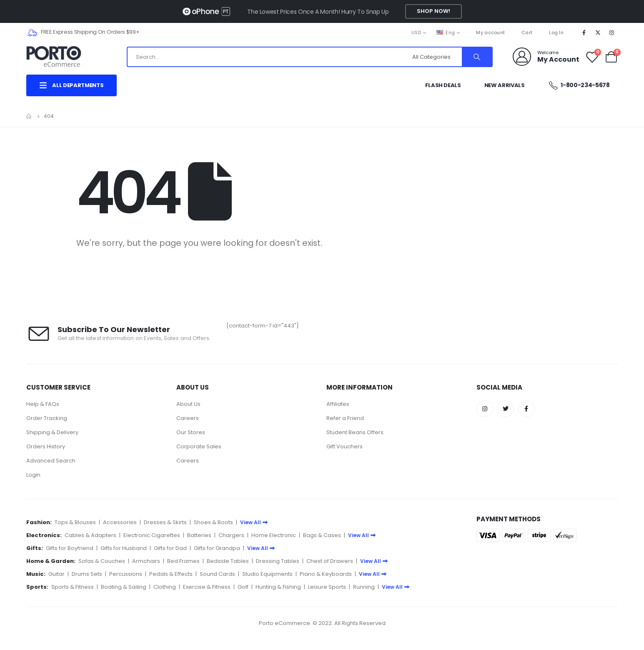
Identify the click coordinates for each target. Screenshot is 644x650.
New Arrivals (505, 85)
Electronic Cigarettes (152, 535)
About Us (188, 404)
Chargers (231, 535)
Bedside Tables (228, 561)
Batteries (199, 535)
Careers (188, 418)
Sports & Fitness (73, 587)
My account (490, 32)
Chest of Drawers (330, 561)
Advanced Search (51, 461)
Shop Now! (434, 11)
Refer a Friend (345, 418)
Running (364, 587)
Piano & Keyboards (326, 574)
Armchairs (146, 561)
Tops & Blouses (75, 522)
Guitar (56, 574)
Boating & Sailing (124, 587)
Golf (243, 587)
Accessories (120, 522)
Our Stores (191, 432)
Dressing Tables (278, 561)
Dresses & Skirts (165, 522)
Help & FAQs (43, 404)
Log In (556, 32)
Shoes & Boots (213, 522)
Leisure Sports (327, 587)
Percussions (126, 574)
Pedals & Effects (171, 574)
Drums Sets (87, 574)
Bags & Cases (322, 535)
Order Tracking (47, 418)
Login (33, 475)
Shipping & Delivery (52, 432)
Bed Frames (183, 561)
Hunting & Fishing (278, 587)
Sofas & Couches (102, 561)
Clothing (165, 587)
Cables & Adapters (90, 535)
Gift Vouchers (345, 446)
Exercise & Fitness (207, 587)
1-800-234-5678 (579, 85)
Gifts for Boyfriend (70, 548)
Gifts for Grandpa (217, 548)
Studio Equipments (267, 574)
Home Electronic (274, 535)
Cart (527, 32)
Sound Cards (217, 574)
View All (254, 522)
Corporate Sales (199, 446)
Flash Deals (443, 85)
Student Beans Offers (355, 432)
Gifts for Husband (124, 548)
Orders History (46, 446)
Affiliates (338, 404)
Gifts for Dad (170, 548)
